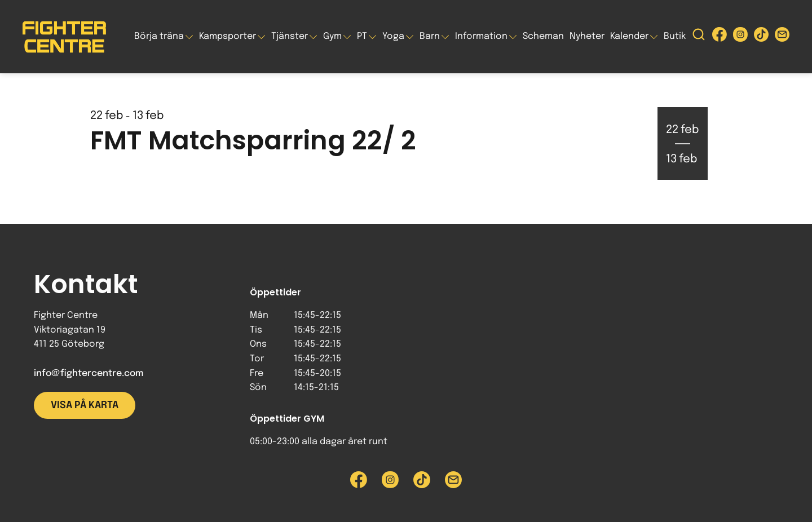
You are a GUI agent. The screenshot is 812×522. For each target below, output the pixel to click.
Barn (430, 36)
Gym (332, 36)
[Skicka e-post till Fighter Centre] (782, 37)
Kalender (629, 36)
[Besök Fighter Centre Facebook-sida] (720, 37)
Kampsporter (228, 36)
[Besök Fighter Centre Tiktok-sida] (761, 37)
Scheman (543, 36)
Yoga (393, 36)
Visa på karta (85, 405)
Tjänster (290, 36)
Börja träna (159, 36)
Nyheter (587, 36)
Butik (675, 36)
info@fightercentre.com (89, 373)
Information (481, 36)
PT (362, 36)
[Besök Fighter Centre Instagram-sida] (740, 37)
